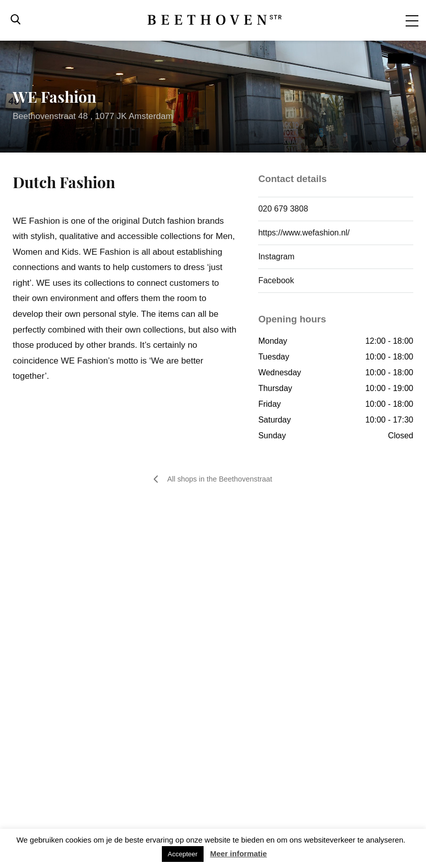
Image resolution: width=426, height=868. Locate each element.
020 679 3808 (283, 209)
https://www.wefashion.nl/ (304, 233)
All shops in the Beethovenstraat (213, 480)
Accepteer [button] (183, 854)
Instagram (276, 257)
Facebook (276, 280)
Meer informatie (239, 854)
